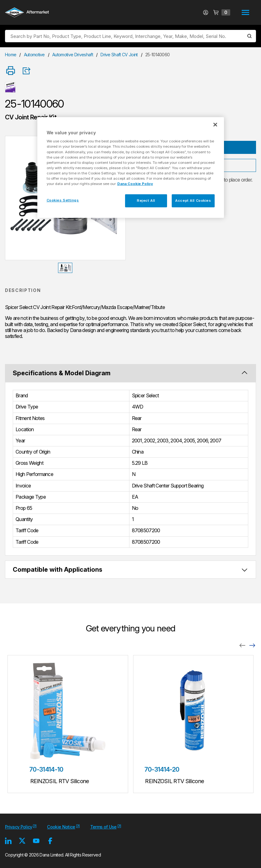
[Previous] (242, 645)
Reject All (146, 201)
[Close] (215, 125)
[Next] (252, 645)
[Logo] (27, 13)
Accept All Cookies (193, 201)
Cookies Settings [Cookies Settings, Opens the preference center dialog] (63, 200)
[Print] (11, 71)
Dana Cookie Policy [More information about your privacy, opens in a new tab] (135, 184)
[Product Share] (29, 71)
